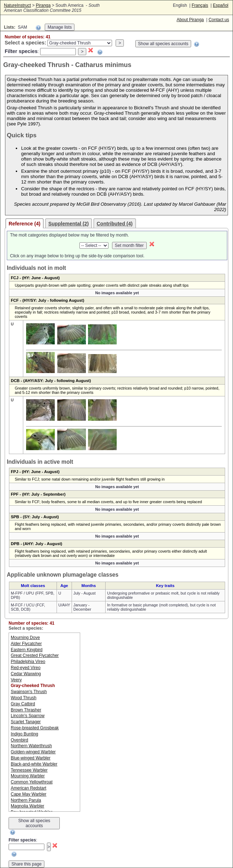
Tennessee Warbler (29, 770)
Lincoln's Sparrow (28, 716)
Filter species (21, 51)
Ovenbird (20, 740)
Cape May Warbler (29, 794)
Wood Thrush (24, 698)
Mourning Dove (25, 638)
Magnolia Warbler (28, 806)
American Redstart (28, 788)
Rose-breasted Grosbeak (35, 728)
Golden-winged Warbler (33, 752)
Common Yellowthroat (32, 782)
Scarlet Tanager (26, 722)
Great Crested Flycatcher (35, 655)
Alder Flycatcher (26, 644)
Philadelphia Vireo (28, 662)
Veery (16, 680)
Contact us (219, 20)
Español (221, 5)
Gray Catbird (23, 704)
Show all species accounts (163, 44)
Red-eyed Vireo (26, 668)
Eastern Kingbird (27, 650)
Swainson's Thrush (29, 692)
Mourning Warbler (28, 776)
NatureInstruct (17, 5)
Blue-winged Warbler (31, 758)
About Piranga (190, 20)
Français (200, 5)
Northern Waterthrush (31, 746)
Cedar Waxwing (26, 674)
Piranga (43, 5)
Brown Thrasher (26, 710)
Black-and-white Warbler (34, 764)
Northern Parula (26, 800)
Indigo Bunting (25, 734)
